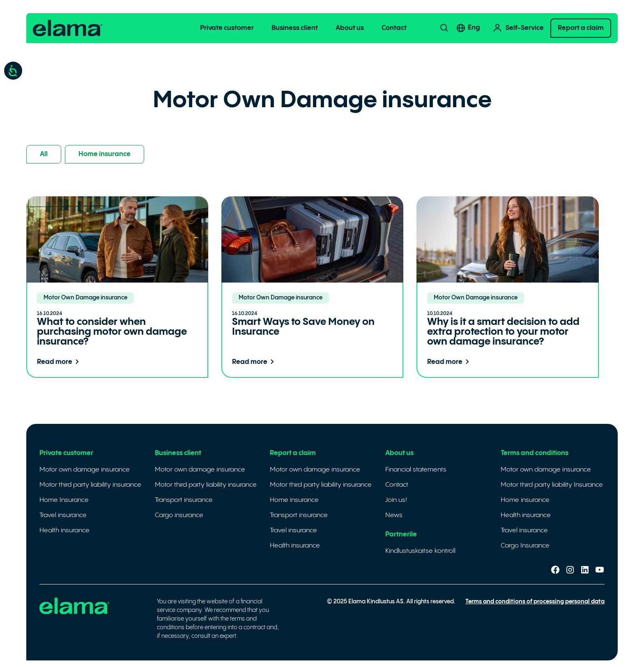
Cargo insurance (179, 515)
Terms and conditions (535, 453)
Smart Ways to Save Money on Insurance (303, 327)
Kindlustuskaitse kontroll (420, 551)
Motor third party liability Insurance (552, 485)
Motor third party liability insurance (90, 485)
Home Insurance (64, 500)
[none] (479, 28)
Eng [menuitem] (474, 28)
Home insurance (105, 154)
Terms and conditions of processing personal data (535, 602)
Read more (60, 362)
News (394, 515)
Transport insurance (184, 500)
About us (350, 28)
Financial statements (416, 470)
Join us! (396, 500)
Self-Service (518, 28)
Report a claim (581, 28)
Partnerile (401, 535)
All (44, 154)
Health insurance (64, 530)
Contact (394, 28)
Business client (295, 28)
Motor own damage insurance (85, 470)
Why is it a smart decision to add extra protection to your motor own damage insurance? (503, 332)
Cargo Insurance (525, 546)
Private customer (227, 28)
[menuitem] (479, 28)
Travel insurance (63, 515)
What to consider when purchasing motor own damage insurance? (112, 332)
